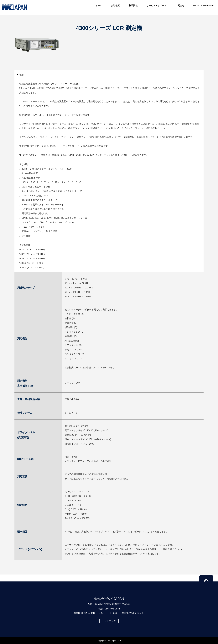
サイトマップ (109, 621)
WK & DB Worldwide (203, 6)
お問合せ (180, 6)
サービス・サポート (157, 6)
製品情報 (133, 6)
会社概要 (115, 6)
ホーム (99, 6)
